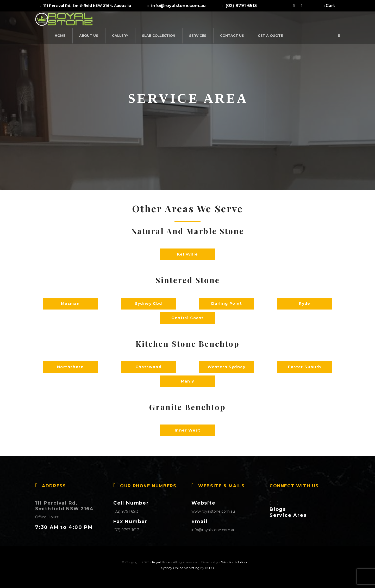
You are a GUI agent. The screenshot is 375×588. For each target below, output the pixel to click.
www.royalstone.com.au (213, 511)
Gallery (176, 20)
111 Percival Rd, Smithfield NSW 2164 (66, 506)
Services (252, 20)
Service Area (288, 515)
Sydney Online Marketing (180, 568)
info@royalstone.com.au (213, 530)
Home (118, 20)
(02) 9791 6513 (126, 511)
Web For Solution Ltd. (237, 562)
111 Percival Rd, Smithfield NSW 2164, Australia (85, 5)
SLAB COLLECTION (214, 20)
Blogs (278, 509)
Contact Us (286, 20)
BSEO (210, 568)
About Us (146, 20)
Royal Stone (161, 562)
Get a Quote (323, 20)
